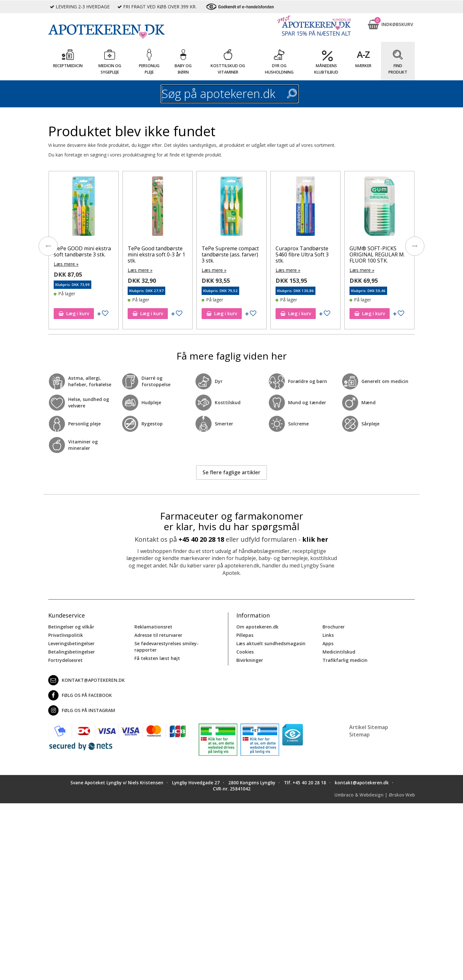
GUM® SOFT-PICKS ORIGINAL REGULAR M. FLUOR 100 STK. (377, 254)
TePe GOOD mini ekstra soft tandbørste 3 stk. (82, 251)
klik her (315, 539)
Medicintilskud (339, 652)
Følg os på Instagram (82, 710)
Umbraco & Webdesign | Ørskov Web (375, 795)
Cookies (245, 652)
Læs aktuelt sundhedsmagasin (271, 643)
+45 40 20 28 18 (201, 539)
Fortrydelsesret (65, 660)
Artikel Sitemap (369, 727)
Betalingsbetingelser (72, 652)
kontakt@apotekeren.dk (86, 680)
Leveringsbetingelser (71, 643)
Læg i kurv (74, 313)
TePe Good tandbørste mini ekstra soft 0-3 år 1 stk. (156, 254)
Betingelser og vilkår (71, 627)
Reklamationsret (153, 627)
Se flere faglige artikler (232, 472)
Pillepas (245, 635)
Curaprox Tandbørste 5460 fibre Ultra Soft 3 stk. (302, 254)
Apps (328, 643)
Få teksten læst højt (157, 658)
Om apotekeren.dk (257, 627)
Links (328, 635)
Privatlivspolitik (66, 635)
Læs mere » (66, 264)
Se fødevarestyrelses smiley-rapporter (167, 647)
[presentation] (48, 246)
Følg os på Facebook (80, 695)
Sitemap (359, 735)
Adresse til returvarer (158, 635)
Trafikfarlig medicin (345, 660)
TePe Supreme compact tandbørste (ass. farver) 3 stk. (230, 254)
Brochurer (334, 627)
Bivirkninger (250, 660)
